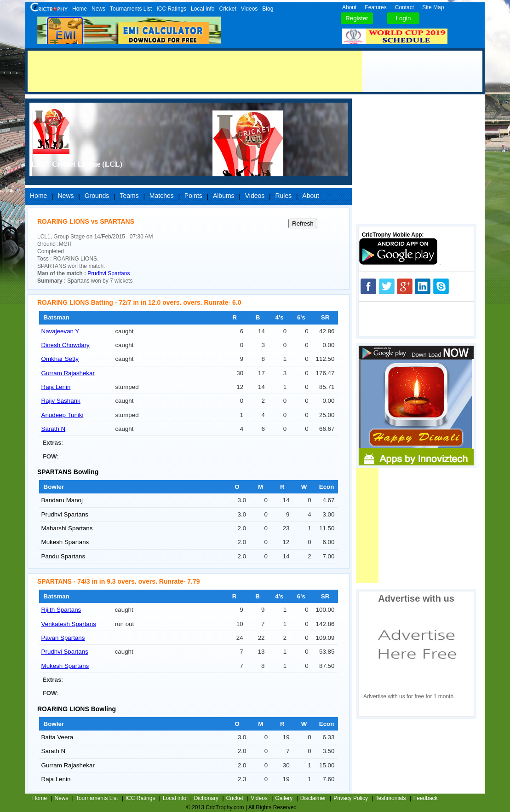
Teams (129, 196)
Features (375, 7)
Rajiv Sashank (61, 401)
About (349, 7)
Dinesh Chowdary (66, 345)
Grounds (97, 196)
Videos (249, 9)
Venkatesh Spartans (69, 624)
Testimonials (390, 798)
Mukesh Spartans (65, 542)
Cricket (227, 9)
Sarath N (54, 429)
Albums (224, 196)
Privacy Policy (351, 798)
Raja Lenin (56, 387)
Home (80, 9)
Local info (203, 9)
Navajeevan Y (60, 331)
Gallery (284, 798)
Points (193, 196)
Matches (162, 196)
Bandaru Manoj (62, 500)
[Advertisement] (195, 71)
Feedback (426, 798)
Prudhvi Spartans (109, 273)
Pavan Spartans (63, 638)
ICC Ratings (171, 9)
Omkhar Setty (60, 359)
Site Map (433, 7)
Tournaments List (131, 9)
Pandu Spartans (63, 556)
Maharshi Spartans (67, 528)
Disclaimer (313, 798)
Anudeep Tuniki (63, 415)
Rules (283, 196)
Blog (268, 9)
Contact (404, 7)
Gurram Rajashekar (68, 373)
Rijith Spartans (61, 610)
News (98, 9)
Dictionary (206, 798)
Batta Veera (57, 737)
